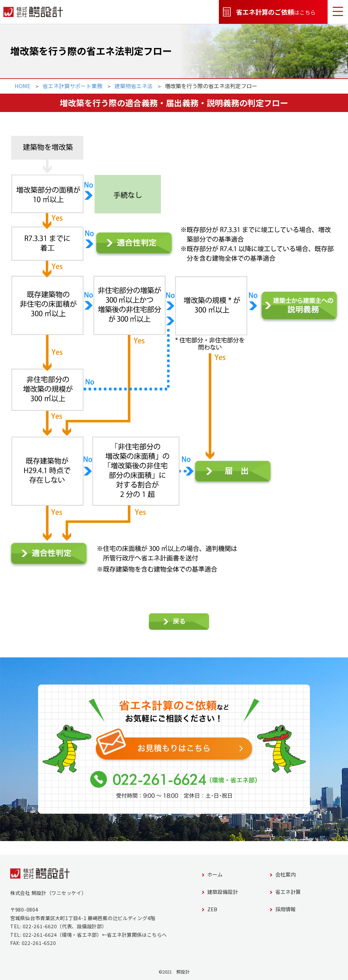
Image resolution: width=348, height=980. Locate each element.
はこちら (269, 12)
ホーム (212, 874)
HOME (22, 86)
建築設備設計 (220, 892)
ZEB (210, 909)
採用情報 (283, 909)
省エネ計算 (285, 892)
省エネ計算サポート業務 (72, 86)
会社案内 (283, 874)
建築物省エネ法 (134, 86)
